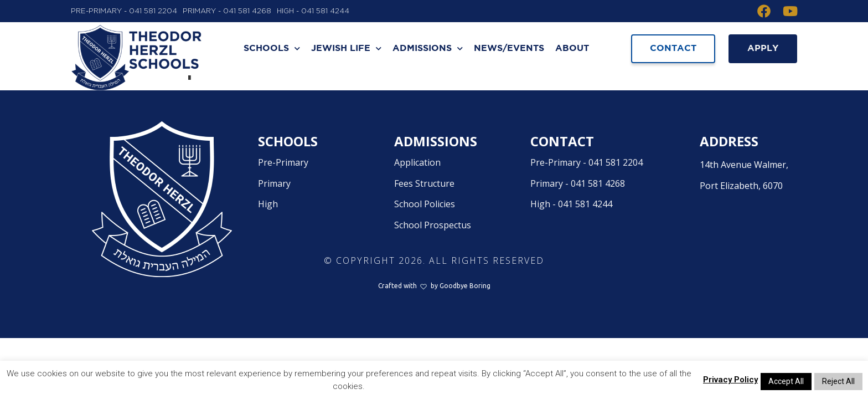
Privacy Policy (730, 380)
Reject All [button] (838, 381)
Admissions (428, 48)
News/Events (509, 48)
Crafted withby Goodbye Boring (434, 312)
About (572, 48)
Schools (272, 48)
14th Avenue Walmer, (748, 202)
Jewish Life (346, 48)
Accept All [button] (786, 381)
